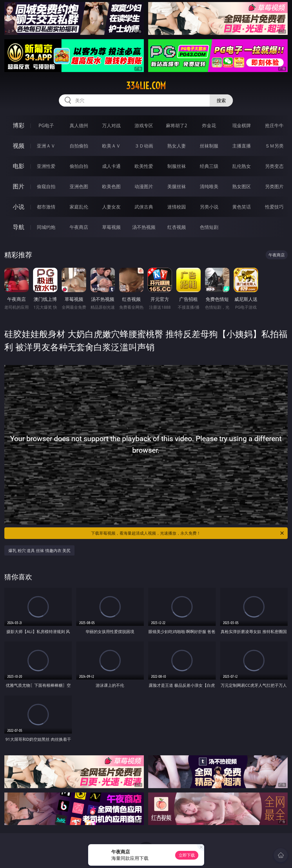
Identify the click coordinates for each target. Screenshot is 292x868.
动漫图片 (144, 186)
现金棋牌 (242, 125)
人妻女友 (111, 207)
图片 (19, 186)
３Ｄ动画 (144, 146)
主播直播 (242, 146)
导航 (19, 227)
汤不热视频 (144, 227)
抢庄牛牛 (274, 125)
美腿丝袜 (177, 186)
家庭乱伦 (79, 207)
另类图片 (274, 186)
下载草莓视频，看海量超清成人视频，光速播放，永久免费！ (188, 533)
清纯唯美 (209, 186)
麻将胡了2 (176, 125)
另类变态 (274, 166)
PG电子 (46, 125)
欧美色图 (111, 186)
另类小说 (209, 207)
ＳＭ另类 (274, 146)
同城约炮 (46, 227)
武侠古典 (144, 207)
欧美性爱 (144, 166)
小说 (19, 207)
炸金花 (209, 125)
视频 (19, 146)
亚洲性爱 (46, 166)
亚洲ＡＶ (46, 146)
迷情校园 (177, 207)
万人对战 (111, 125)
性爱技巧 (274, 207)
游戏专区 (144, 125)
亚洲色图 (79, 186)
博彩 (19, 125)
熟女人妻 (177, 146)
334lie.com (146, 86)
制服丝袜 (177, 166)
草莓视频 (111, 227)
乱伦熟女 (242, 166)
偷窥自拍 (46, 186)
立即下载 (187, 855)
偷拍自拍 (79, 166)
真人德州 (79, 125)
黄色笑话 (242, 207)
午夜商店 (79, 227)
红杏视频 (177, 227)
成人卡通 (111, 166)
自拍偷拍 (79, 146)
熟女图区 (242, 186)
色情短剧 (209, 227)
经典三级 (209, 166)
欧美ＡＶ (111, 146)
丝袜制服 (209, 146)
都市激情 (46, 207)
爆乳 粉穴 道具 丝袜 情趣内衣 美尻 (39, 550)
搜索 (221, 100)
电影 (19, 166)
